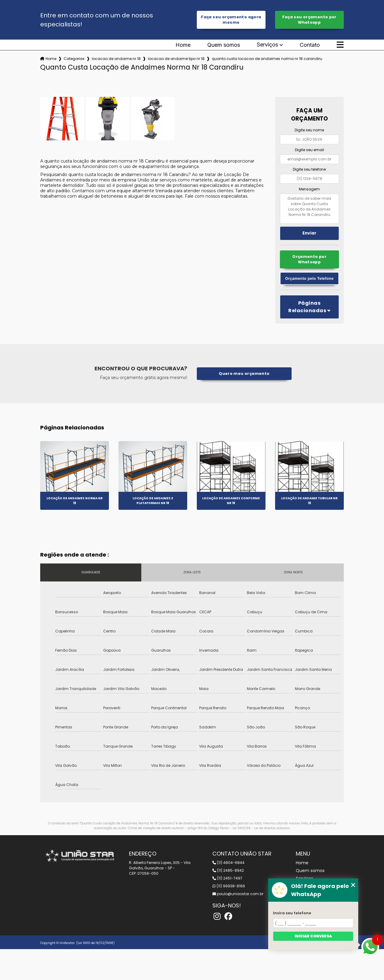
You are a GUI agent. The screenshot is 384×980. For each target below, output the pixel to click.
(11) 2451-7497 (227, 878)
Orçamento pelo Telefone (309, 278)
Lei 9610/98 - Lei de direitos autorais (261, 828)
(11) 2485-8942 (228, 870)
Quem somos (224, 45)
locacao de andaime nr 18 (116, 59)
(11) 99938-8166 (229, 886)
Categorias (74, 59)
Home (183, 45)
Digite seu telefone (309, 169)
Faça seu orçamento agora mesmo (231, 20)
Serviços (267, 45)
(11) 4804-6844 (228, 863)
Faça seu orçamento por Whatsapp (309, 20)
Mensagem (309, 189)
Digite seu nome (309, 130)
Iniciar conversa (313, 936)
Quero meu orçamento (244, 373)
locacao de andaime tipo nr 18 (176, 59)
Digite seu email (309, 150)
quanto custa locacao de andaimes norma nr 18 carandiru (267, 59)
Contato (310, 45)
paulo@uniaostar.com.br (238, 894)
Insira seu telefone (292, 913)
